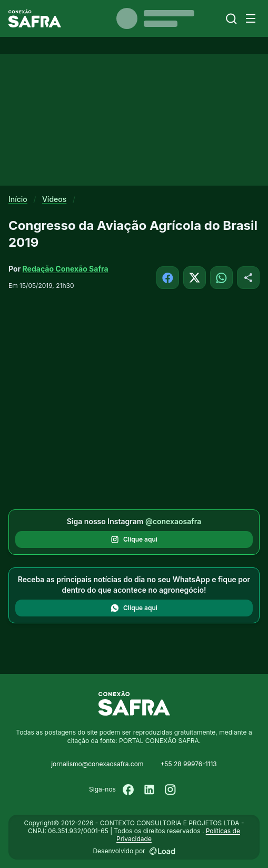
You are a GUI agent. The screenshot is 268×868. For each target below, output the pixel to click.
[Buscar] (231, 19)
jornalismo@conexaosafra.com (97, 764)
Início (18, 199)
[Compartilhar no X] (195, 278)
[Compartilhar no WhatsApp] (221, 278)
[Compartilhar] (248, 278)
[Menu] (251, 18)
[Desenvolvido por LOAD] (162, 851)
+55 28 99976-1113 (188, 764)
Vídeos (54, 199)
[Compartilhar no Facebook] (168, 278)
